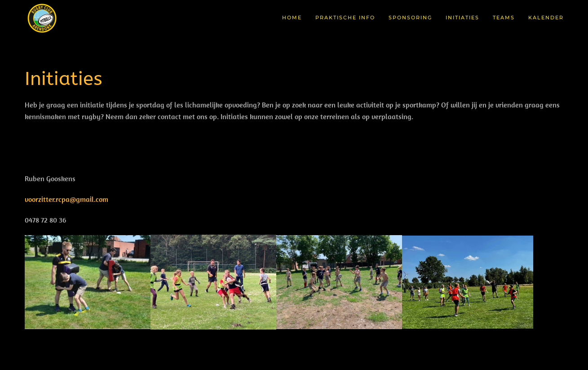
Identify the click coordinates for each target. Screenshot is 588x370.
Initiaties (462, 18)
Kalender (546, 18)
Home (292, 18)
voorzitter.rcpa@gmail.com (66, 199)
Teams (504, 18)
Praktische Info (345, 18)
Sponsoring (410, 18)
